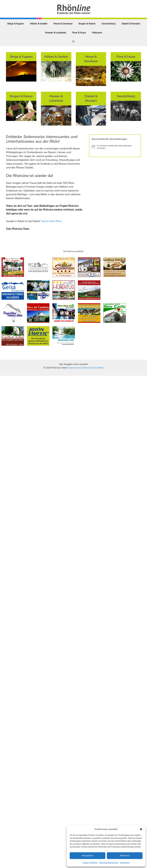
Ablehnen (125, 856)
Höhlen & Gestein (39, 24)
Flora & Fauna (79, 33)
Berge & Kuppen (16, 24)
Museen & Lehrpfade (56, 33)
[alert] (115, 147)
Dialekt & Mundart (131, 24)
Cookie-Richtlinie (90, 863)
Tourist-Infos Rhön (51, 221)
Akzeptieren (88, 856)
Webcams (97, 33)
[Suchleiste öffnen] (73, 42)
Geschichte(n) (109, 24)
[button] (141, 829)
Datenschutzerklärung (109, 863)
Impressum (125, 863)
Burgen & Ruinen (87, 24)
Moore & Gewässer (63, 24)
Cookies (100, 368)
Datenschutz (88, 368)
